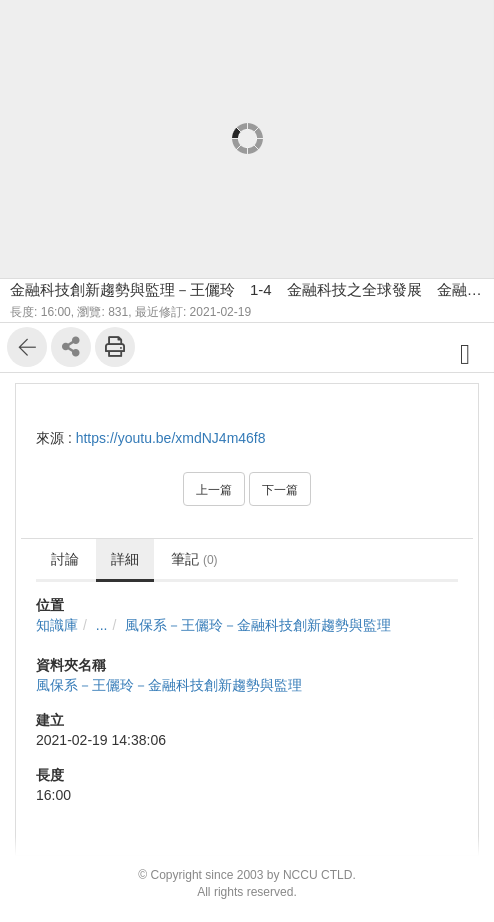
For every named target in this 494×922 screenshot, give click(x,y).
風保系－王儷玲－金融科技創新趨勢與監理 (258, 625)
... (102, 625)
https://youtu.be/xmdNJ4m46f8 (171, 438)
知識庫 (57, 625)
